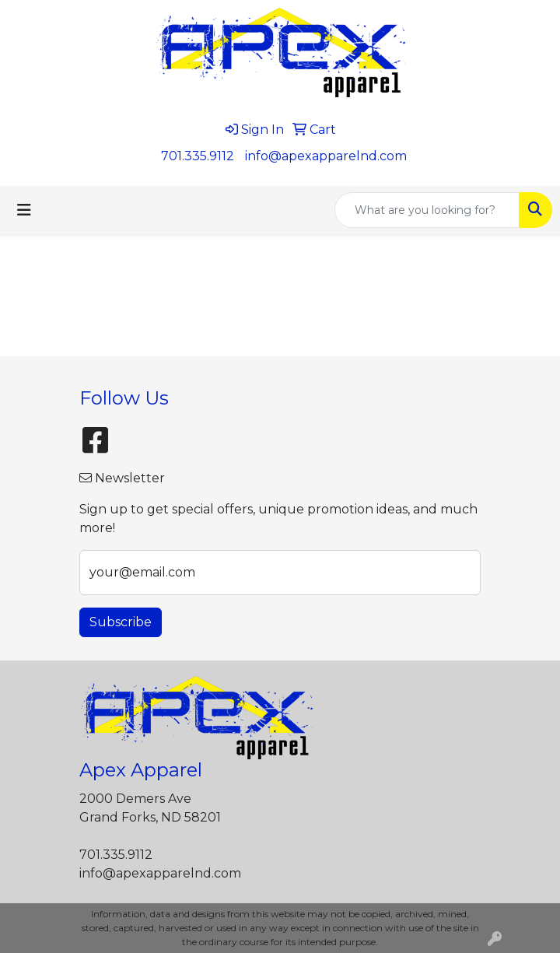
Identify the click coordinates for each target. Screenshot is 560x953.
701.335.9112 (198, 156)
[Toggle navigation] (24, 210)
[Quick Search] (427, 210)
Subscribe (121, 622)
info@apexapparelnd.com (326, 156)
